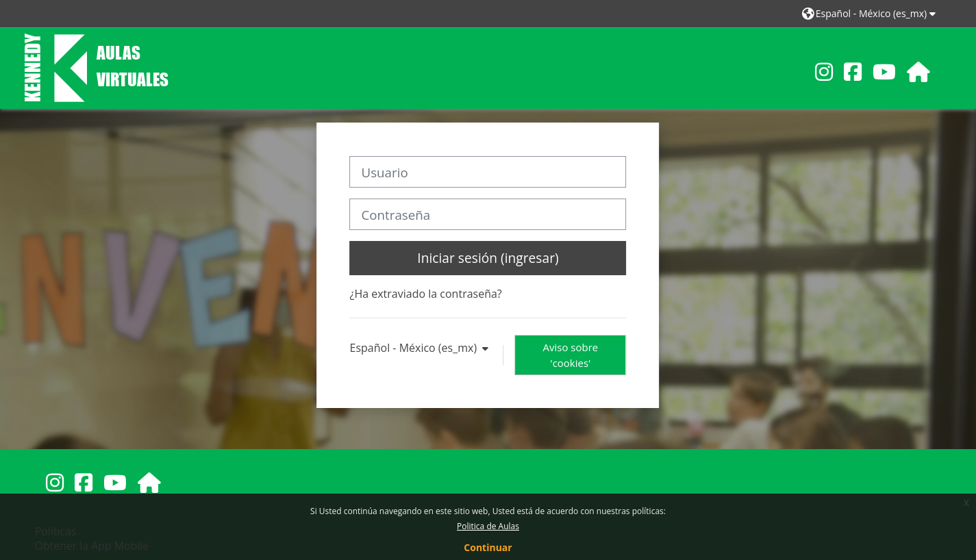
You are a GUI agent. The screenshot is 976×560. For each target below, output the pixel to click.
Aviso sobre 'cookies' (571, 355)
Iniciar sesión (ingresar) (488, 258)
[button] (871, 13)
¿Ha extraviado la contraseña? (426, 294)
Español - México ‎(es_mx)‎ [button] (415, 348)
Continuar (488, 547)
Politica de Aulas (488, 526)
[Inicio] (97, 67)
